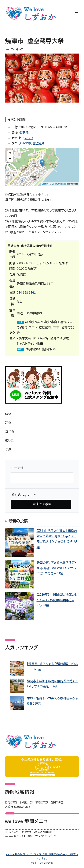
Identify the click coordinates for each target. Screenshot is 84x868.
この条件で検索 (41, 504)
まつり (29, 138)
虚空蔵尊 (39, 143)
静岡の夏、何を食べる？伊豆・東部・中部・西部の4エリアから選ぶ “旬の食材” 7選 (56, 568)
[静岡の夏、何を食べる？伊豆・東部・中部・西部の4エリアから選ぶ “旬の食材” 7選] (19, 575)
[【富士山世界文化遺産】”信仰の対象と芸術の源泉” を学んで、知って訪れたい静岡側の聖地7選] (19, 543)
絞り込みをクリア (24, 495)
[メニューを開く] (77, 13)
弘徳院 (24, 133)
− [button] (10, 159)
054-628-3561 (27, 293)
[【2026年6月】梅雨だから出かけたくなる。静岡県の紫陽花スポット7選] (19, 607)
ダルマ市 (25, 143)
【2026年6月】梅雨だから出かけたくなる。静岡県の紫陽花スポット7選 (57, 600)
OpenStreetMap (59, 184)
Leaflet (45, 184)
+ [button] (10, 153)
